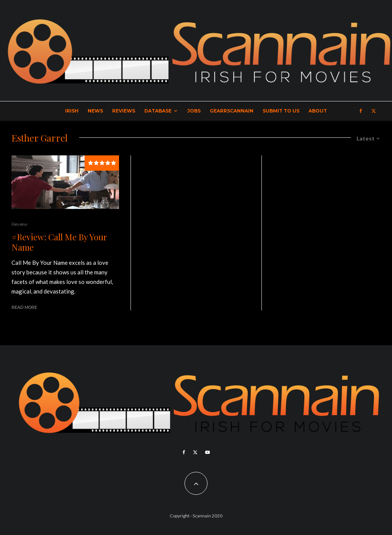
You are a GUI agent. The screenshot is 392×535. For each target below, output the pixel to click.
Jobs (194, 111)
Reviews (124, 111)
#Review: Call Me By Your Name (59, 242)
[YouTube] (207, 452)
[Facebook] (361, 111)
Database (158, 111)
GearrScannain (232, 111)
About (318, 111)
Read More (24, 307)
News (95, 111)
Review (20, 224)
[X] (374, 111)
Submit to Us (281, 111)
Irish (72, 111)
